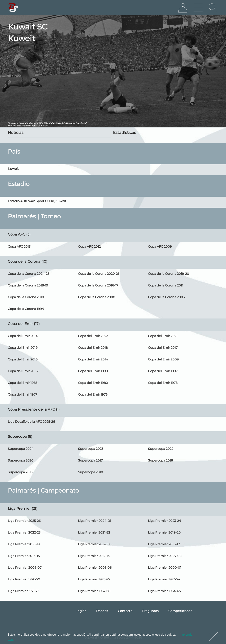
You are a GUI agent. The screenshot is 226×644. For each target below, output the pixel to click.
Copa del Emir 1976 (93, 394)
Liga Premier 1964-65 (164, 591)
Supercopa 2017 (90, 460)
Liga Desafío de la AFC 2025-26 (31, 422)
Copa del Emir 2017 (163, 348)
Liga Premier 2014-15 (24, 556)
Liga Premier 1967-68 (94, 591)
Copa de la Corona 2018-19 (28, 285)
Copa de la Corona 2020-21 (98, 274)
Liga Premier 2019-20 (164, 532)
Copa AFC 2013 (19, 247)
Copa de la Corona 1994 (26, 309)
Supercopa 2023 (91, 449)
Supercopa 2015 (20, 472)
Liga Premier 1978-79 (24, 579)
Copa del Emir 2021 (163, 336)
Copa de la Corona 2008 (96, 297)
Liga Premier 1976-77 (94, 579)
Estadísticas (125, 133)
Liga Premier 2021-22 (94, 532)
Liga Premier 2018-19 (24, 544)
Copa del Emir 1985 (23, 383)
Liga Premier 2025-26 (24, 521)
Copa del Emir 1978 (163, 383)
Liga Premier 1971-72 (23, 591)
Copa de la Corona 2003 (166, 297)
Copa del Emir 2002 (23, 371)
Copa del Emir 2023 (93, 336)
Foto (10, 126)
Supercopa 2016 (160, 460)
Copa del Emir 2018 (93, 348)
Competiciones (180, 611)
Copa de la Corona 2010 (26, 297)
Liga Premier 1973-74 (164, 579)
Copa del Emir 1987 (163, 371)
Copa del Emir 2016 (23, 359)
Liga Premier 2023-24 (165, 521)
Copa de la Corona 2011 (166, 285)
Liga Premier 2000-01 (165, 568)
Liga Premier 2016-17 (164, 544)
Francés (102, 611)
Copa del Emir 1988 (93, 371)
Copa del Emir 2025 (23, 336)
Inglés (81, 611)
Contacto (125, 611)
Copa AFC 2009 (160, 247)
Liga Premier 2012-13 (94, 556)
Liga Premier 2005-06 (95, 568)
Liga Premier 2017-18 (94, 544)
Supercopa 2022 (161, 449)
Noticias (16, 133)
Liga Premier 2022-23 (24, 532)
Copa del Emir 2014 (93, 359)
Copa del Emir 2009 (163, 359)
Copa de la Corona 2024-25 (29, 274)
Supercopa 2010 (91, 472)
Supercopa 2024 (21, 449)
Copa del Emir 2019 (23, 348)
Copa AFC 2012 (89, 247)
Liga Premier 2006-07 (25, 568)
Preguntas (150, 611)
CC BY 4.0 (42, 126)
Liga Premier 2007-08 (165, 556)
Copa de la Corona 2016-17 (98, 285)
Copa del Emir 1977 (22, 394)
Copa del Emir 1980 (93, 383)
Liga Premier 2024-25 (95, 521)
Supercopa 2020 (21, 460)
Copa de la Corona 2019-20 (169, 274)
